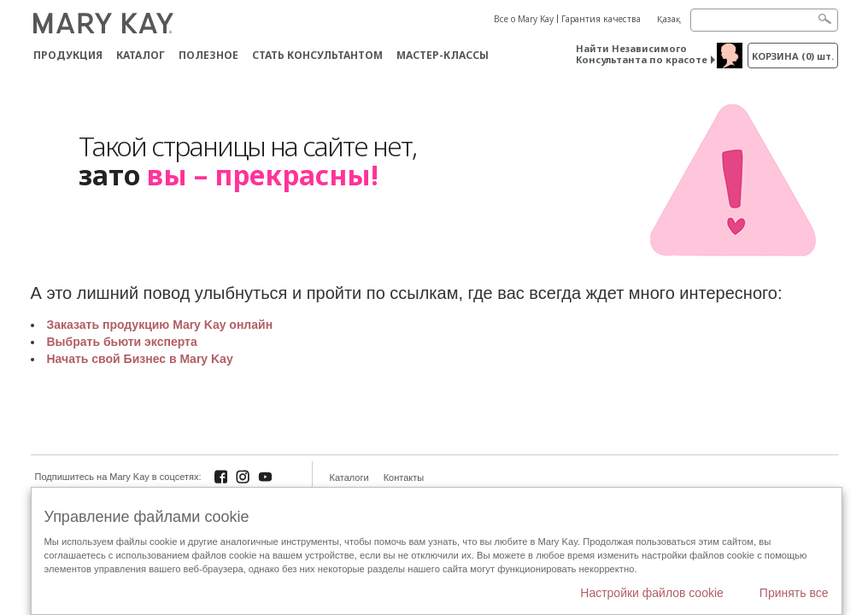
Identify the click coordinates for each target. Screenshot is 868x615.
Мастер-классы (443, 55)
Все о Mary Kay (524, 19)
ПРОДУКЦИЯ (68, 55)
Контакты (404, 477)
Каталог (141, 55)
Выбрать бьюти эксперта (122, 342)
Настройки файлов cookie (652, 593)
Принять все (794, 593)
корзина (793, 56)
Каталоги (349, 477)
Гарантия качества (601, 19)
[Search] (764, 20)
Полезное (208, 55)
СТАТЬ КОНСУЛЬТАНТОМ (317, 55)
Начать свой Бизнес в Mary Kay (140, 359)
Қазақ (669, 19)
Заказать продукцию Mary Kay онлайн (160, 325)
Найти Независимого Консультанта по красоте (642, 54)
